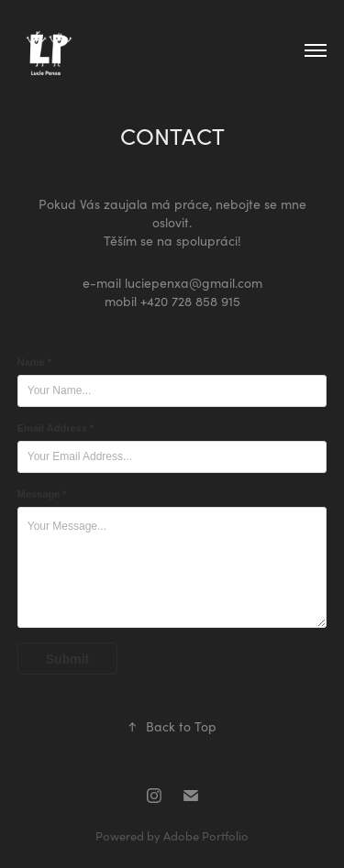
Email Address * (55, 428)
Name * (34, 362)
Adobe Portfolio (206, 836)
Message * (42, 494)
